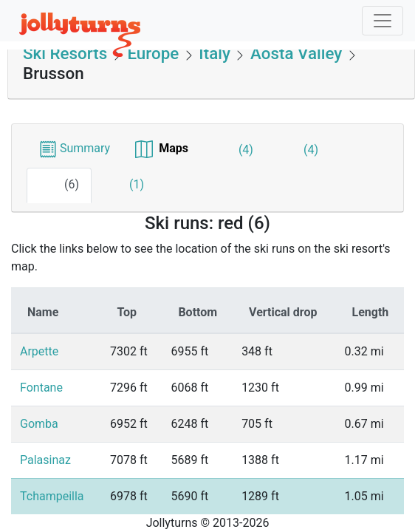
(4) (233, 151)
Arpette (39, 351)
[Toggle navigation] (383, 21)
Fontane (41, 388)
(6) (59, 185)
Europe (153, 53)
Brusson (54, 73)
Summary (75, 148)
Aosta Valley (296, 53)
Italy (215, 53)
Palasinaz (45, 460)
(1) (124, 185)
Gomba (39, 424)
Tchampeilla (52, 496)
